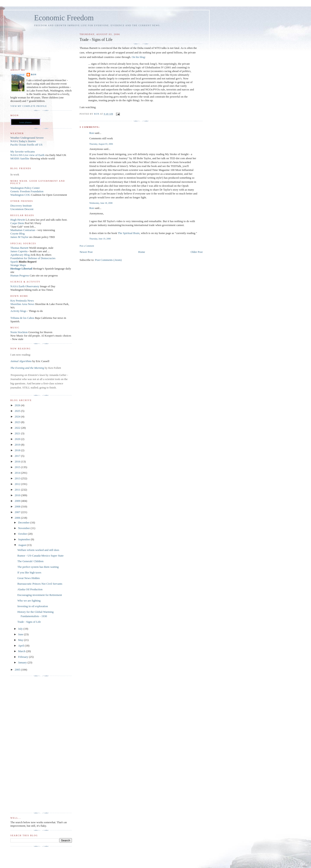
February (24, 657)
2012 (18, 484)
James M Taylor (20, 237)
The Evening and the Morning (28, 368)
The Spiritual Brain (129, 233)
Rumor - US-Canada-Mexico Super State (40, 556)
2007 (18, 512)
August (23, 545)
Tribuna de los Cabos (22, 318)
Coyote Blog (17, 233)
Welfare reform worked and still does (38, 550)
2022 (18, 428)
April (21, 646)
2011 (18, 490)
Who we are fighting (29, 601)
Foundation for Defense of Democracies (33, 258)
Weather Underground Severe (27, 138)
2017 (18, 456)
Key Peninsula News (22, 301)
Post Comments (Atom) (108, 260)
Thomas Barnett (19, 248)
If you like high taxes (29, 572)
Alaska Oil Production (30, 589)
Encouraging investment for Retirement (40, 595)
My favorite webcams (23, 152)
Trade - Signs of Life (29, 622)
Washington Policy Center (25, 188)
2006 (18, 518)
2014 (18, 473)
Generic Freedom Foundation (27, 191)
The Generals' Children (30, 561)
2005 (18, 670)
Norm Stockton (19, 332)
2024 (18, 416)
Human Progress (20, 275)
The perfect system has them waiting (38, 567)
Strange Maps (18, 265)
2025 (18, 411)
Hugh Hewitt (18, 220)
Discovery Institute (21, 206)
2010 (18, 495)
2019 (18, 445)
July (21, 629)
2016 (18, 461)
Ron (92, 133)
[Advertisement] (28, 744)
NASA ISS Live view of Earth (27, 155)
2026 (18, 405)
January (23, 662)
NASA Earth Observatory (25, 286)
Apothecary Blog (20, 255)
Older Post (197, 252)
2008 (18, 506)
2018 (18, 450)
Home (142, 252)
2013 (18, 478)
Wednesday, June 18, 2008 (101, 203)
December (24, 522)
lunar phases (25, 123)
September (25, 539)
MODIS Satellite (20, 158)
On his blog (138, 57)
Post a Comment (87, 246)
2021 (18, 433)
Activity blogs (18, 311)
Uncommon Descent (22, 209)
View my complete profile (29, 106)
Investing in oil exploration (33, 606)
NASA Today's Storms (23, 141)
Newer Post (86, 252)
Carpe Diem (17, 223)
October (23, 534)
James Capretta (19, 251)
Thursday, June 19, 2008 (100, 239)
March (22, 651)
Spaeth (14, 262)
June (21, 634)
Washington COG (20, 195)
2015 (18, 467)
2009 (18, 501)
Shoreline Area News (22, 304)
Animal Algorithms (21, 361)
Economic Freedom (64, 18)
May (21, 640)
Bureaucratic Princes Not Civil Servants (40, 584)
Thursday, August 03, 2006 (101, 144)
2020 (18, 439)
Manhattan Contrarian (23, 230)
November (24, 528)
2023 (18, 422)
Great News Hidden (28, 578)
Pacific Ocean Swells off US (26, 145)
